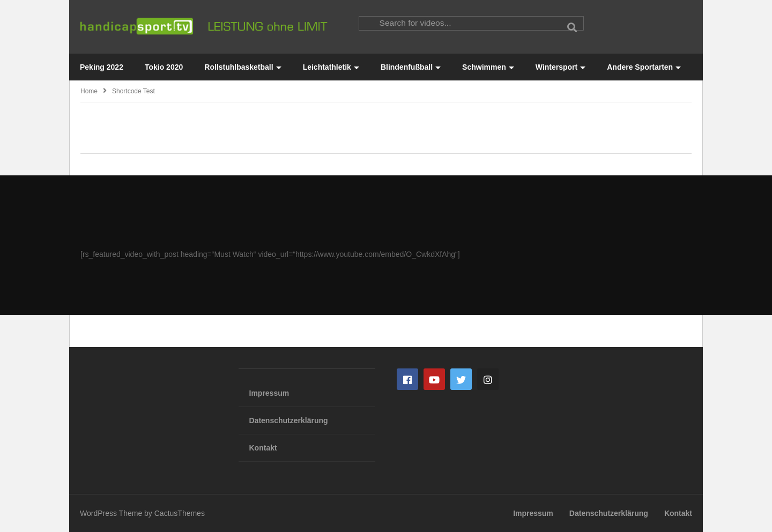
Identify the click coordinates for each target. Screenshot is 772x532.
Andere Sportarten (644, 67)
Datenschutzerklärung (289, 420)
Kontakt (263, 448)
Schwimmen (488, 67)
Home (89, 91)
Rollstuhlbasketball (243, 67)
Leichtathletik (331, 67)
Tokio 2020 (164, 67)
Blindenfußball (411, 67)
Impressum (269, 393)
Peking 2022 (102, 67)
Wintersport (561, 67)
